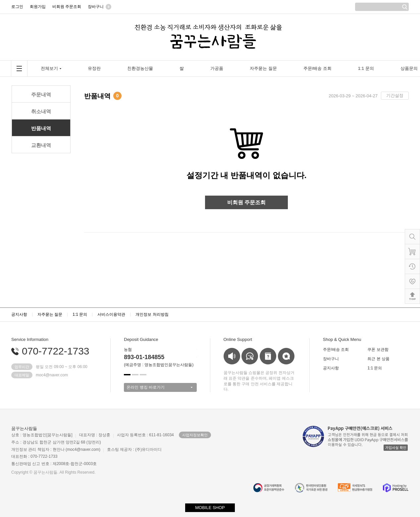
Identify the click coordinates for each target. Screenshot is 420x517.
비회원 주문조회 (246, 202)
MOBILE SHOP (210, 508)
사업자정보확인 (195, 435)
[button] (127, 375)
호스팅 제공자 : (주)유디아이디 (134, 449)
